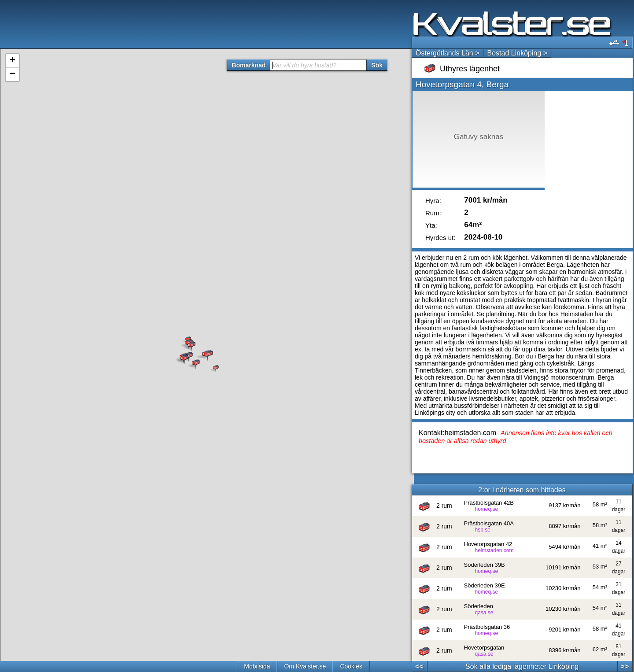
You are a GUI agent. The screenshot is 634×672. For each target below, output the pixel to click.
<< (419, 666)
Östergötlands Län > (448, 53)
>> (625, 666)
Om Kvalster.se (305, 666)
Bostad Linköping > (518, 53)
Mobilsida (257, 666)
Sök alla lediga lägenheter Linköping (522, 666)
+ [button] (13, 61)
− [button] (13, 74)
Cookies (351, 666)
